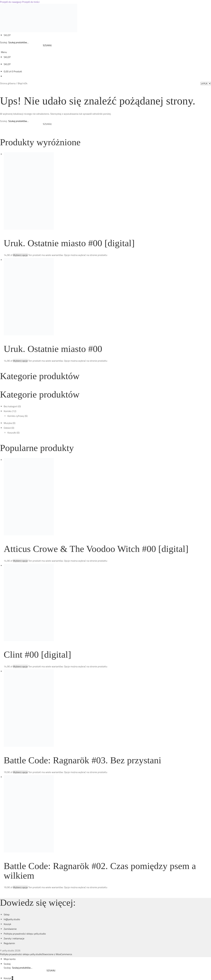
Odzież (7, 428)
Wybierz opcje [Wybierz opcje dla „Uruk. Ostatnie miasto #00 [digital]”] (20, 255)
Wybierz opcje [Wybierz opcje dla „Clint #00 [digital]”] (20, 666)
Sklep (7, 914)
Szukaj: (4, 42)
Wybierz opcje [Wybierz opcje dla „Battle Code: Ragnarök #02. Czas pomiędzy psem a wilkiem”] (20, 887)
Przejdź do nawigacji (11, 2)
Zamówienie (10, 929)
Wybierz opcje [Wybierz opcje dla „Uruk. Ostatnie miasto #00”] (20, 361)
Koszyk (7, 924)
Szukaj (47, 45)
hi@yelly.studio (12, 919)
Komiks (8, 411)
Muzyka (8, 423)
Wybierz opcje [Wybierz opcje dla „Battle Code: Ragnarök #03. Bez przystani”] (20, 772)
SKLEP (7, 35)
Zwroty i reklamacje (14, 938)
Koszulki (12, 433)
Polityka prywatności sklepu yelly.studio (25, 934)
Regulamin (9, 943)
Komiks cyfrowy (16, 416)
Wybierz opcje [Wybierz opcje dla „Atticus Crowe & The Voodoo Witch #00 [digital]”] (20, 561)
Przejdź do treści (31, 2)
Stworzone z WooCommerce (57, 954)
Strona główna (8, 83)
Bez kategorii (11, 406)
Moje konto (10, 959)
